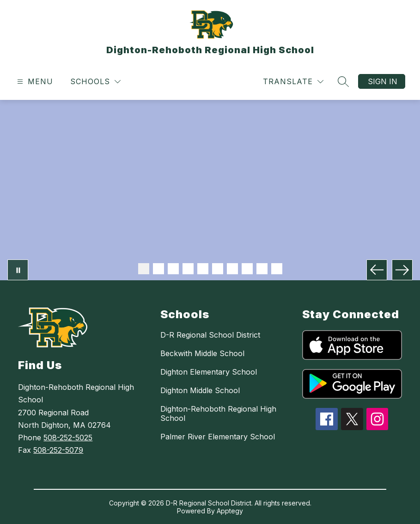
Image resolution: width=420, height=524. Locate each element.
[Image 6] (218, 269)
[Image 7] (232, 269)
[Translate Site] (293, 82)
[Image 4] (188, 269)
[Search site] (343, 81)
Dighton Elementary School (209, 372)
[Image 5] (203, 269)
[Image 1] (144, 269)
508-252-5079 (58, 450)
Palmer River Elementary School (218, 437)
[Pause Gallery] (18, 270)
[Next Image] (402, 270)
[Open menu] (34, 82)
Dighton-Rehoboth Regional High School (218, 413)
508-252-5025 (68, 438)
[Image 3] (173, 269)
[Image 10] (277, 269)
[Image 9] (262, 269)
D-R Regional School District (210, 335)
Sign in (383, 81)
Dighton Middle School (200, 390)
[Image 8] (247, 269)
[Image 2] (158, 269)
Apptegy (230, 511)
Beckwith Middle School (202, 353)
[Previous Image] (377, 270)
